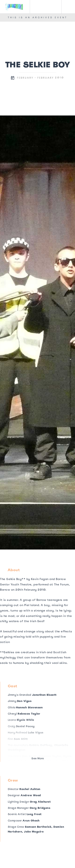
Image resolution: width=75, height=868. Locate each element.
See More (38, 758)
